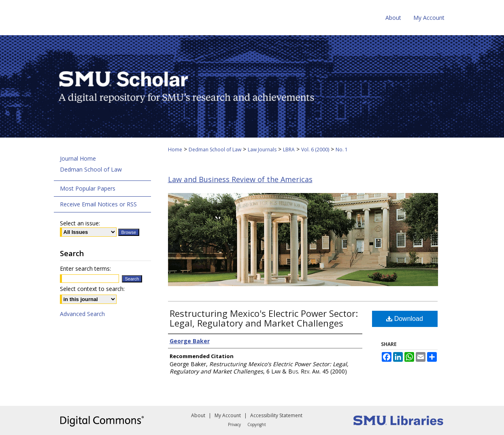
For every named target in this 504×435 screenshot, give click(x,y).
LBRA (289, 150)
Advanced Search (82, 314)
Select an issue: (80, 223)
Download (405, 319)
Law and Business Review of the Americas (240, 179)
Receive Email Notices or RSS (98, 204)
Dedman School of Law (215, 150)
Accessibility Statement (276, 415)
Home (175, 150)
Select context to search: (92, 289)
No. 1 (342, 150)
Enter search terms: (85, 268)
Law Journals (262, 150)
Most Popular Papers (88, 188)
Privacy (234, 424)
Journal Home (78, 158)
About (198, 415)
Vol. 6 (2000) (315, 150)
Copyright (257, 424)
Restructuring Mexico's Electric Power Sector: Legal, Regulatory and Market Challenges (264, 318)
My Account (228, 415)
